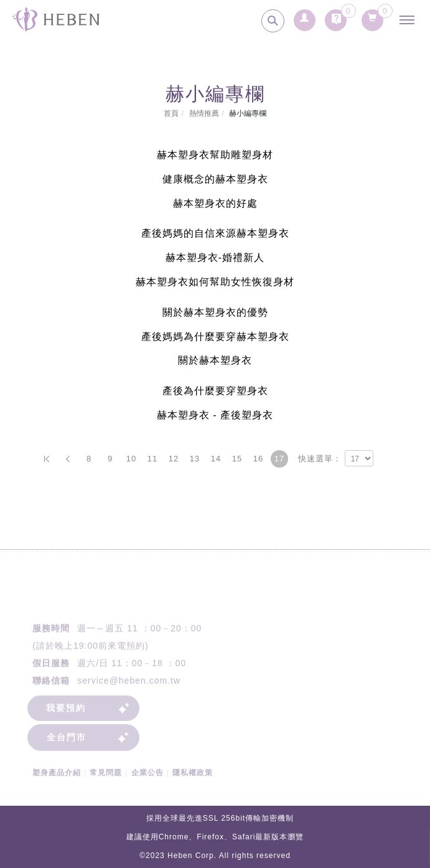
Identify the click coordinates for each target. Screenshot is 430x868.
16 (258, 459)
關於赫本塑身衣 (215, 360)
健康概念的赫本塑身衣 (215, 179)
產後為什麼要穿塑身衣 (215, 391)
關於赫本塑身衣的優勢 (215, 312)
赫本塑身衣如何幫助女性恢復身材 (215, 282)
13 (195, 459)
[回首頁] (56, 19)
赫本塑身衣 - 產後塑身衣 (215, 415)
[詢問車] (336, 16)
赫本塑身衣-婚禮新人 (215, 257)
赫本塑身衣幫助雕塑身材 (215, 155)
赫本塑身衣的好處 (215, 203)
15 (237, 459)
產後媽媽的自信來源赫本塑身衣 (215, 233)
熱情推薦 (204, 113)
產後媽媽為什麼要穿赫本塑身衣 (215, 337)
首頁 (171, 113)
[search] (273, 21)
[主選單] (410, 20)
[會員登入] (305, 16)
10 (131, 459)
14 (216, 459)
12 (174, 459)
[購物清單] (372, 16)
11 (152, 459)
